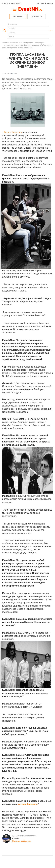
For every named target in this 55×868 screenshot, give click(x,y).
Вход (4, 3)
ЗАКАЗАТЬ (18, 16)
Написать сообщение (21, 841)
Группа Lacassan (13, 132)
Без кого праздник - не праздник (32, 43)
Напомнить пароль (45, 3)
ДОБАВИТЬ (37, 16)
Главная (5, 43)
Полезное (14, 43)
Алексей (16, 838)
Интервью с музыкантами (13, 45)
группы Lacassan (28, 804)
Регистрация (16, 3)
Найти (4, 31)
